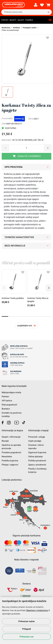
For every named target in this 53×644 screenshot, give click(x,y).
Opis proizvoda (26, 167)
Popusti (5, 20)
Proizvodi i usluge (37, 437)
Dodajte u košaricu (27, 156)
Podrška (29, 20)
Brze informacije (26, 246)
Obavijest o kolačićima (37, 610)
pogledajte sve (25, 326)
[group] (26, 59)
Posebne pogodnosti (11, 452)
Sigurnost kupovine (37, 452)
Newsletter (7, 457)
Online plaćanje (35, 457)
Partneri (5, 397)
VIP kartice (7, 401)
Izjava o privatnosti (37, 465)
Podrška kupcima (10, 461)
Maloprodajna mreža (11, 392)
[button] (48, 288)
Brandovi (6, 409)
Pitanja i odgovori (10, 465)
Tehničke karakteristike (26, 237)
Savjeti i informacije (11, 437)
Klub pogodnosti (9, 405)
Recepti (13, 20)
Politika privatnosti (37, 461)
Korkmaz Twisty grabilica (13, 298)
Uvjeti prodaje (35, 441)
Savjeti (21, 20)
